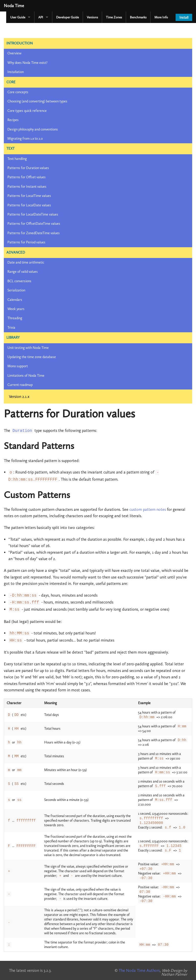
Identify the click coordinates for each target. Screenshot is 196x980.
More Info (161, 17)
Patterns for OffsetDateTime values (34, 224)
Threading (15, 318)
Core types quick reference (27, 111)
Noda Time (14, 6)
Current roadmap (20, 385)
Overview (14, 53)
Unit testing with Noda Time (28, 348)
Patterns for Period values (26, 242)
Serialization (16, 290)
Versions (92, 17)
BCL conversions (19, 281)
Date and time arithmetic (26, 262)
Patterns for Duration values (28, 168)
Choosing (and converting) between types (37, 101)
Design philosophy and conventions (33, 129)
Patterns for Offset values (27, 177)
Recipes (13, 120)
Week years (16, 309)
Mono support (18, 366)
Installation (16, 72)
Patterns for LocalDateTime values (33, 214)
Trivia (11, 328)
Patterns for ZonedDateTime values (34, 233)
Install (184, 17)
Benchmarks (138, 17)
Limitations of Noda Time (26, 376)
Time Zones (114, 17)
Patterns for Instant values (27, 187)
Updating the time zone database (32, 357)
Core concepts (18, 92)
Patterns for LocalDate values (29, 205)
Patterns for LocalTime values (29, 196)
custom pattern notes (148, 509)
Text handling (17, 159)
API (41, 17)
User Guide (18, 17)
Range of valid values (23, 272)
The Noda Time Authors (139, 970)
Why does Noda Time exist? (27, 63)
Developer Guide (68, 17)
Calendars (15, 300)
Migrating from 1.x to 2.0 (25, 139)
